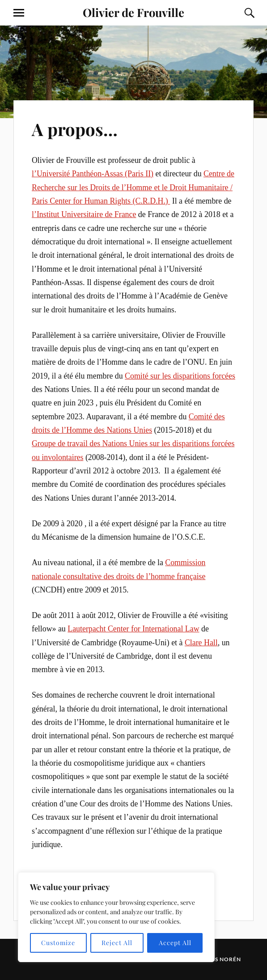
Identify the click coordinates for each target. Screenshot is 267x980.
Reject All (117, 943)
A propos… (75, 129)
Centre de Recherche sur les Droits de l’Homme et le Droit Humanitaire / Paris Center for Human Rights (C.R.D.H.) (133, 187)
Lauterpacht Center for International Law (133, 629)
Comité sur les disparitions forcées (180, 376)
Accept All (175, 943)
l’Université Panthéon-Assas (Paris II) (93, 174)
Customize (58, 943)
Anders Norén (218, 959)
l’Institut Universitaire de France (84, 214)
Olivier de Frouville (133, 12)
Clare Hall (201, 643)
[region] (116, 917)
